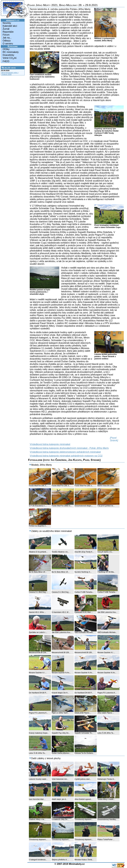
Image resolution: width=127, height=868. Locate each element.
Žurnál (6, 29)
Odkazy (7, 41)
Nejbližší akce (9, 68)
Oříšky (6, 49)
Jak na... (7, 38)
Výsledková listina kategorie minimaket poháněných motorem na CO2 (66, 456)
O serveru (8, 44)
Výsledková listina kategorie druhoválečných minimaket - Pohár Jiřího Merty (69, 448)
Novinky (7, 23)
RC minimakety (11, 52)
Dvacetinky (8, 55)
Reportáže (8, 32)
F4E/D (6, 61)
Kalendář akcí (10, 26)
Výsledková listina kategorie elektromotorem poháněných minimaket (65, 452)
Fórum (6, 35)
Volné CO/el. (10, 58)
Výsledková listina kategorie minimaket (50, 444)
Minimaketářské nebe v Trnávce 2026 (10, 73)
